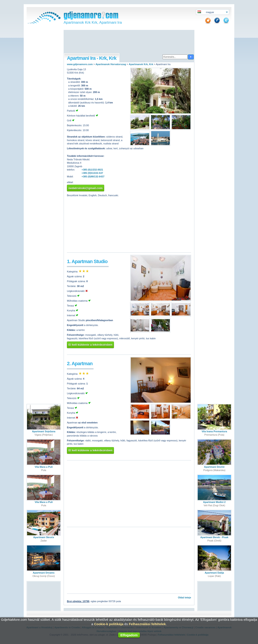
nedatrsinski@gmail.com (86, 188)
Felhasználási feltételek (147, 624)
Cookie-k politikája (109, 624)
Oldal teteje (185, 597)
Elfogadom (129, 635)
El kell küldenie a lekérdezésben (90, 345)
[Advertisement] (129, 42)
